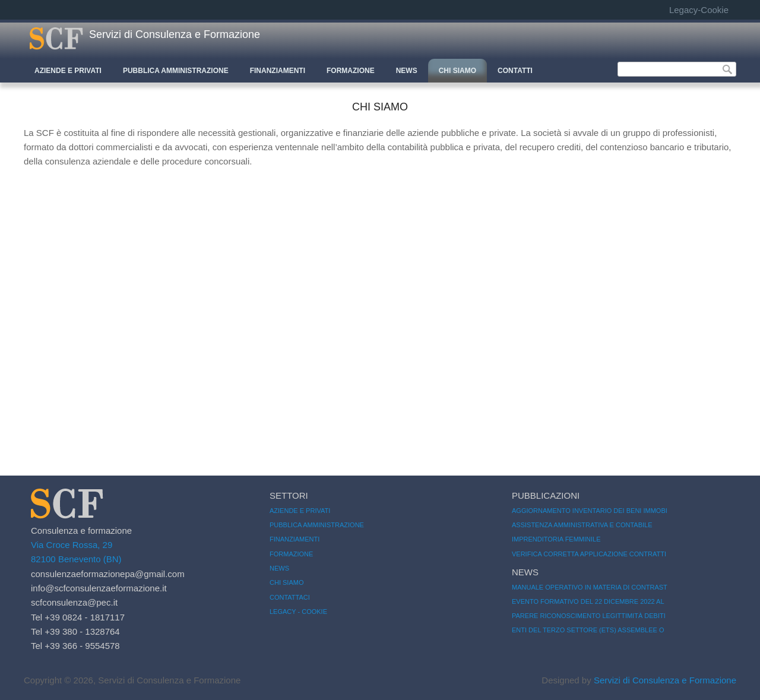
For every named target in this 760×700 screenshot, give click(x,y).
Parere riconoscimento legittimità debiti (589, 616)
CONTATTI (515, 71)
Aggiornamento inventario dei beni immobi (590, 511)
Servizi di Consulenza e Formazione (175, 34)
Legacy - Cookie (298, 612)
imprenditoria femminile (556, 539)
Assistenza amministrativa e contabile (582, 525)
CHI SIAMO (457, 71)
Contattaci (290, 597)
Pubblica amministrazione (317, 525)
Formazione (351, 71)
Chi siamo (286, 582)
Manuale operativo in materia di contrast (590, 587)
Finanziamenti (278, 71)
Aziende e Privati (68, 71)
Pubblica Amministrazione (176, 71)
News (407, 71)
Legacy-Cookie (699, 10)
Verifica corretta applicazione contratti (589, 554)
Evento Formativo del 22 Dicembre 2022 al (588, 601)
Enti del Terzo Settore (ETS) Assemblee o (588, 630)
